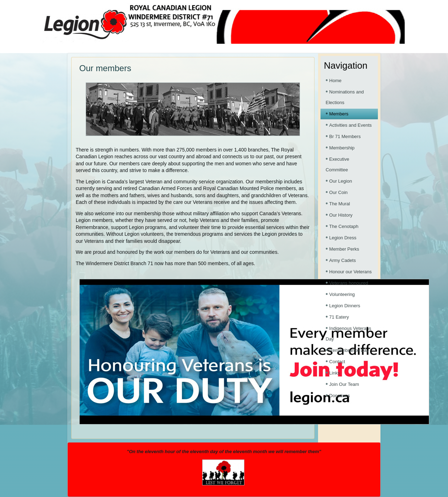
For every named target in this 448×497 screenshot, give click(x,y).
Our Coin (339, 192)
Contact (337, 362)
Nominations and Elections (345, 97)
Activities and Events (351, 125)
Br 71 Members (345, 136)
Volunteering (342, 294)
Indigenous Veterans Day (349, 334)
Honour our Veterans (351, 272)
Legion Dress (343, 238)
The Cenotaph (344, 226)
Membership (342, 148)
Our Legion (341, 181)
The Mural (340, 204)
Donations (340, 396)
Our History (341, 215)
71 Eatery (339, 317)
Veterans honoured (349, 283)
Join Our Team (344, 384)
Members (339, 114)
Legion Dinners (345, 306)
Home (336, 81)
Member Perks (344, 249)
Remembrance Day (349, 350)
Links (335, 373)
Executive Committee (338, 164)
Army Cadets (343, 260)
